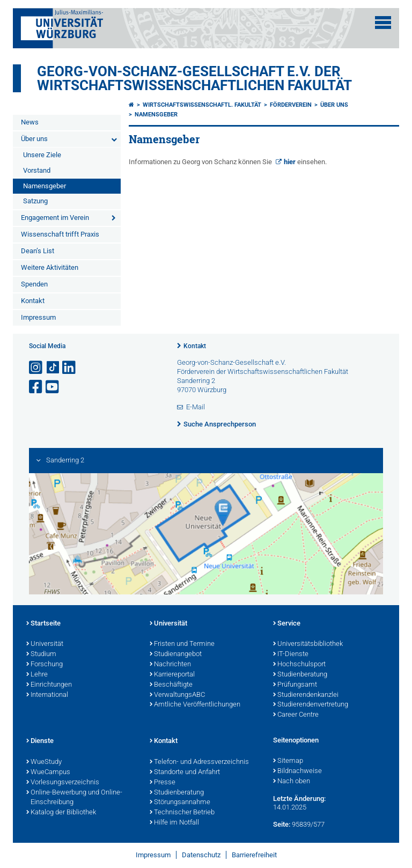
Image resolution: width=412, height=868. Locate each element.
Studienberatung (300, 675)
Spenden (34, 284)
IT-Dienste (291, 654)
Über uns (34, 139)
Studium (41, 654)
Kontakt (33, 301)
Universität (45, 644)
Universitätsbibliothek (308, 644)
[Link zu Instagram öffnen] (36, 368)
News (30, 122)
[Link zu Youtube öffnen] (53, 387)
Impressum (38, 317)
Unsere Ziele (42, 155)
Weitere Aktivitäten (50, 267)
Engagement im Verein (55, 218)
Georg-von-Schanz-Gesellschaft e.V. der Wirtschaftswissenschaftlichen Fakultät (194, 78)
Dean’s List (38, 251)
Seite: (282, 824)
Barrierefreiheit (254, 855)
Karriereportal (172, 675)
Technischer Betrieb (182, 813)
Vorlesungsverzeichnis (63, 783)
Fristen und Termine (182, 644)
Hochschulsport (299, 665)
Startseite (43, 624)
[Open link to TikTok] (53, 368)
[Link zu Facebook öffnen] (36, 387)
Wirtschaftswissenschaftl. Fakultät (202, 105)
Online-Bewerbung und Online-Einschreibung (74, 798)
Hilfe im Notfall (174, 823)
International (47, 695)
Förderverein (291, 105)
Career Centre (296, 715)
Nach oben (292, 782)
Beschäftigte (171, 685)
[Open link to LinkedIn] (70, 368)
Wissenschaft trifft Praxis (60, 234)
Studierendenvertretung (311, 705)
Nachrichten (170, 665)
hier (290, 162)
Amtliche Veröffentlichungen (195, 705)
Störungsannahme (180, 803)
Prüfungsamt (295, 685)
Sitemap (288, 761)
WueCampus (48, 773)
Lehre (37, 675)
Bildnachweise (297, 771)
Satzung (35, 201)
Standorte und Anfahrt (185, 773)
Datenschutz (201, 855)
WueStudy (44, 762)
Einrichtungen (49, 685)
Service (287, 624)
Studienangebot (176, 654)
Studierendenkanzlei (306, 695)
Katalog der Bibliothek (61, 813)
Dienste (40, 741)
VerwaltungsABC (177, 695)
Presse (163, 783)
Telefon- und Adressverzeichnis (199, 762)
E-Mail (196, 407)
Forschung (45, 665)
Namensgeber (45, 186)
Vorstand (37, 170)
